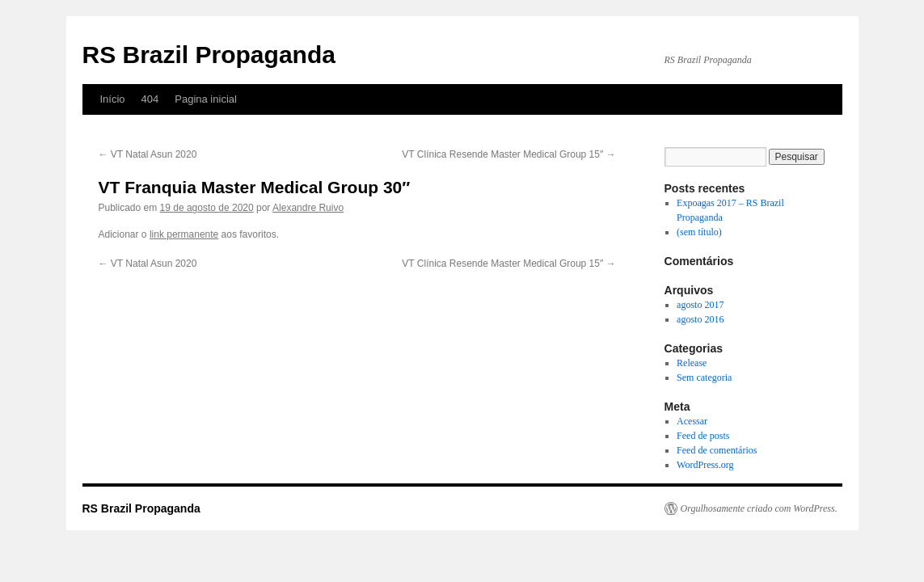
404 (150, 99)
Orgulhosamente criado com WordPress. (759, 508)
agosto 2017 (700, 305)
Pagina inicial (206, 99)
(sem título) (699, 232)
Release (692, 363)
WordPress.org (705, 465)
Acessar (692, 421)
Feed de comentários (717, 450)
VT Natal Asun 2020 (148, 154)
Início (113, 99)
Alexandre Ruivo (308, 208)
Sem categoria (704, 377)
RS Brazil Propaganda (209, 55)
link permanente (184, 234)
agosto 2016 (700, 319)
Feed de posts (703, 436)
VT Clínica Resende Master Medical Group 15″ (508, 154)
